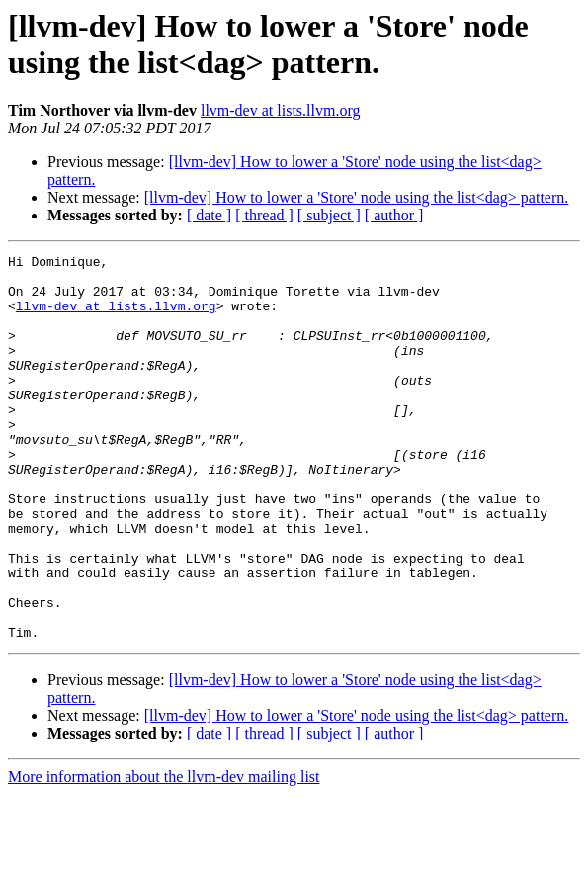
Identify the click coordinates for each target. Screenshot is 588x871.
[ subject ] (329, 215)
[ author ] (394, 215)
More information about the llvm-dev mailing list (164, 854)
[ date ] (209, 215)
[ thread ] (264, 215)
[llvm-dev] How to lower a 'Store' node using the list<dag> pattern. (357, 197)
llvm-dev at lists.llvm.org (280, 110)
